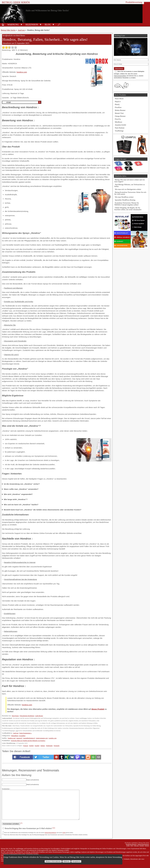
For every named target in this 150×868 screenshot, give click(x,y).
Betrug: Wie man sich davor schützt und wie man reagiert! (130, 181)
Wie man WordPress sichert (124, 197)
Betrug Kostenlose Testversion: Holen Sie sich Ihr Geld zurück (130, 193)
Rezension (32, 25)
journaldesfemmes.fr (29, 738)
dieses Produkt (98, 709)
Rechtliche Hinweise (131, 844)
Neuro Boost (119, 99)
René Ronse (15, 716)
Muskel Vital (119, 113)
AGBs (128, 846)
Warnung (13, 25)
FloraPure (118, 107)
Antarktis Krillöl (120, 125)
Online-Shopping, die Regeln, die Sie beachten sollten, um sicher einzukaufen (128, 209)
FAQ (132, 846)
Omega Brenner (120, 116)
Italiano (43, 746)
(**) (54, 828)
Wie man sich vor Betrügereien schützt (128, 189)
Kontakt (142, 846)
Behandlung (15, 736)
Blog (48, 25)
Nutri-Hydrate (120, 128)
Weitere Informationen (53, 861)
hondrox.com (22, 72)
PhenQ (117, 104)
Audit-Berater (39, 716)
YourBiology (119, 131)
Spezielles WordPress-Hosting (125, 200)
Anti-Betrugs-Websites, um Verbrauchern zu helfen (130, 185)
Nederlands (49, 746)
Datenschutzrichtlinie (120, 76)
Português (57, 746)
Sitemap (147, 846)
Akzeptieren (76, 861)
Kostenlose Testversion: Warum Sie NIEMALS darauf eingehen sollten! (127, 204)
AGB (64, 833)
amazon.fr (19, 738)
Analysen (21, 30)
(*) (21, 823)
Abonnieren (119, 69)
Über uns (136, 846)
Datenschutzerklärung (50, 833)
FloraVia (118, 119)
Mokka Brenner (120, 110)
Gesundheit (22, 736)
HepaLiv (118, 102)
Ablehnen (67, 861)
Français (26, 746)
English (31, 746)
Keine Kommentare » (26, 733)
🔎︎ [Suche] (59, 25)
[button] (21, 24)
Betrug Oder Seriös (16, 2)
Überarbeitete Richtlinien (27, 716)
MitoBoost (119, 122)
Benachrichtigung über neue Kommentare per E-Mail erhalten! (29, 828)
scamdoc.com (53, 738)
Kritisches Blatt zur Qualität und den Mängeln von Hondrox (28, 741)
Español (37, 746)
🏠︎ (3, 25)
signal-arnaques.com (42, 738)
